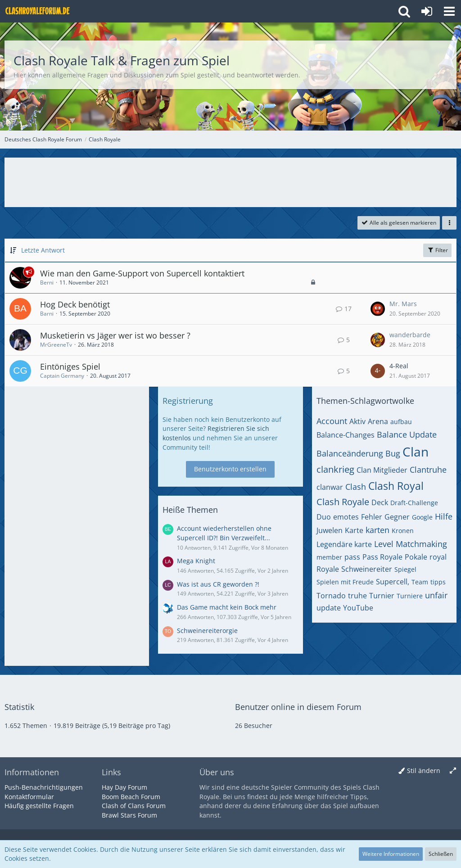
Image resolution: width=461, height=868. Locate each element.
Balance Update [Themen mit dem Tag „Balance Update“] (407, 434)
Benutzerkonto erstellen (230, 469)
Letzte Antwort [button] (43, 250)
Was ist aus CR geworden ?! (218, 584)
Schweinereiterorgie (207, 631)
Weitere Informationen (391, 854)
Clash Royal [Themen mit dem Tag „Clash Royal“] (396, 486)
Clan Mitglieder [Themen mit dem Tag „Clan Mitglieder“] (382, 470)
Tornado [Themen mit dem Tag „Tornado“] (331, 596)
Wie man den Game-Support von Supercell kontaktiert (142, 273)
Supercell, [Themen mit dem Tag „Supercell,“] (393, 582)
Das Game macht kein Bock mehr (227, 607)
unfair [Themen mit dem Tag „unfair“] (436, 595)
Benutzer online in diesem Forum (298, 707)
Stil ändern (424, 771)
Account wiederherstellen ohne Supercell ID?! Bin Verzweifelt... (224, 533)
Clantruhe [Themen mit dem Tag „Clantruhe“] (428, 470)
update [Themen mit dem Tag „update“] (329, 608)
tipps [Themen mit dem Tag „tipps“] (438, 582)
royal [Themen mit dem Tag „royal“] (438, 557)
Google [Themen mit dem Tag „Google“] (422, 517)
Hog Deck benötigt (75, 304)
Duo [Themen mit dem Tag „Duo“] (324, 517)
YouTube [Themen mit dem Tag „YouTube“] (358, 608)
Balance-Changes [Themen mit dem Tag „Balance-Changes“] (346, 435)
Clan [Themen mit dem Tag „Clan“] (416, 452)
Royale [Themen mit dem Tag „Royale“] (328, 569)
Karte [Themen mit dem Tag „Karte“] (354, 530)
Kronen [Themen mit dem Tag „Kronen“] (403, 531)
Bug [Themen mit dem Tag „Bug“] (393, 453)
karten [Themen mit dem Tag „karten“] (377, 530)
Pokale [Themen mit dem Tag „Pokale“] (416, 557)
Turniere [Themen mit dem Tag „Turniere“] (410, 596)
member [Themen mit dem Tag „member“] (329, 557)
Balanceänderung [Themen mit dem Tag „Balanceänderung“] (350, 453)
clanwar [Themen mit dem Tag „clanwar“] (330, 487)
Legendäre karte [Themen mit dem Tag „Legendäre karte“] (344, 544)
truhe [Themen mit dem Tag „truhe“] (357, 596)
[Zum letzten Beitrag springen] (378, 309)
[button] (449, 11)
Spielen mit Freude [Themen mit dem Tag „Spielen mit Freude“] (345, 582)
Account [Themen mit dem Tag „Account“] (332, 421)
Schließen (441, 854)
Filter (437, 250)
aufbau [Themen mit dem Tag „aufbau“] (401, 422)
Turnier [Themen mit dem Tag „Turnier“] (382, 596)
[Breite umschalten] (453, 771)
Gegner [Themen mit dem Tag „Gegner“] (397, 517)
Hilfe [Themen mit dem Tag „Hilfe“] (444, 516)
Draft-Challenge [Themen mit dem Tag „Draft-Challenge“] (414, 503)
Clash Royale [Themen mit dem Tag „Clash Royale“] (343, 502)
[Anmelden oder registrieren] (427, 11)
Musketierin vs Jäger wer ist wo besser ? (115, 335)
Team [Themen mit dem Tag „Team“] (420, 582)
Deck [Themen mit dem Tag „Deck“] (380, 502)
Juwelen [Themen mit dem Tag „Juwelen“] (330, 530)
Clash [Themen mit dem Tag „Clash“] (356, 487)
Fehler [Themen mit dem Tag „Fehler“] (372, 517)
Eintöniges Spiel (70, 366)
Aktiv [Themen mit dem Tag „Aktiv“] (357, 421)
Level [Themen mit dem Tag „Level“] (384, 544)
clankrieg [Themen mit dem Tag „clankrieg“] (335, 469)
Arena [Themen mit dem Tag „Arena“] (378, 421)
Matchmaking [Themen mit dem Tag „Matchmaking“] (421, 544)
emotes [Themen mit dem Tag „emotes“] (346, 517)
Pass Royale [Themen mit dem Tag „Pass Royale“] (382, 557)
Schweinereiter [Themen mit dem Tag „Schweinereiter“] (367, 569)
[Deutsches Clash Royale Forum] (38, 11)
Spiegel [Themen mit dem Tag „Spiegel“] (405, 569)
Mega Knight (196, 561)
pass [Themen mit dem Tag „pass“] (352, 557)
